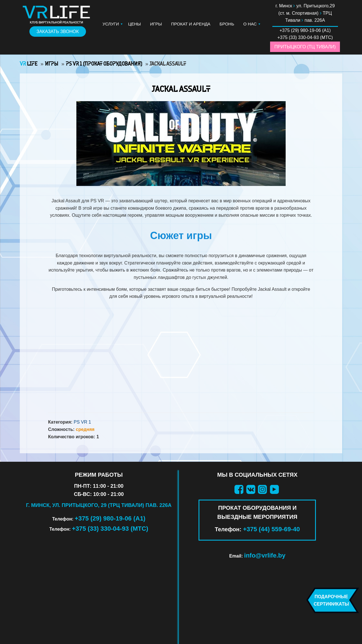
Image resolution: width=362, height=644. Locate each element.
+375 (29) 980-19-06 (300, 30)
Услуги (111, 24)
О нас (250, 24)
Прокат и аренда (191, 24)
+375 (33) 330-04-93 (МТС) (110, 529)
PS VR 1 (82, 422)
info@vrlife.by (265, 555)
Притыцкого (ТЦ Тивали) (305, 47)
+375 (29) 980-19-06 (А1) (110, 518)
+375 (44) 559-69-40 (271, 529)
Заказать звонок (58, 32)
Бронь (227, 24)
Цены (134, 24)
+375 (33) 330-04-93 (298, 37)
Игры (156, 24)
